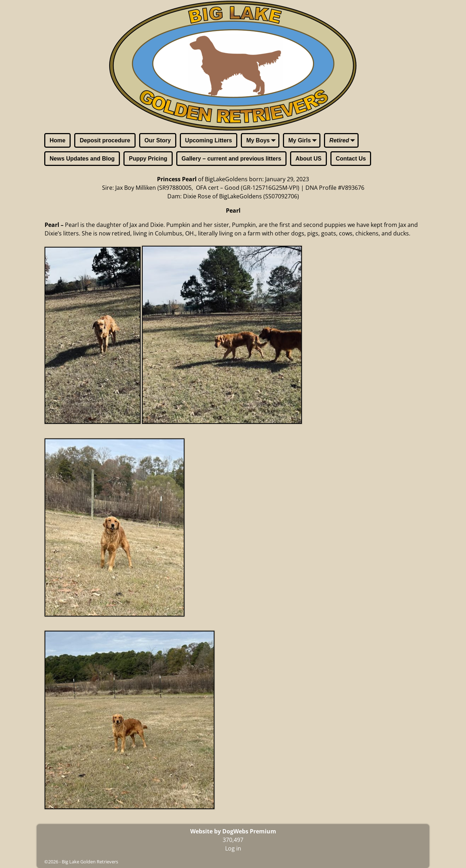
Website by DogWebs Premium (233, 831)
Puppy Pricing (148, 159)
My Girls (304, 141)
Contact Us (351, 159)
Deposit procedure (105, 140)
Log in (233, 848)
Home (57, 140)
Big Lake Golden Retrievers (90, 862)
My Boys (262, 141)
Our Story (158, 140)
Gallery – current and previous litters (231, 159)
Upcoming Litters (209, 140)
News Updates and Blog (82, 159)
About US (308, 159)
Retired (343, 141)
